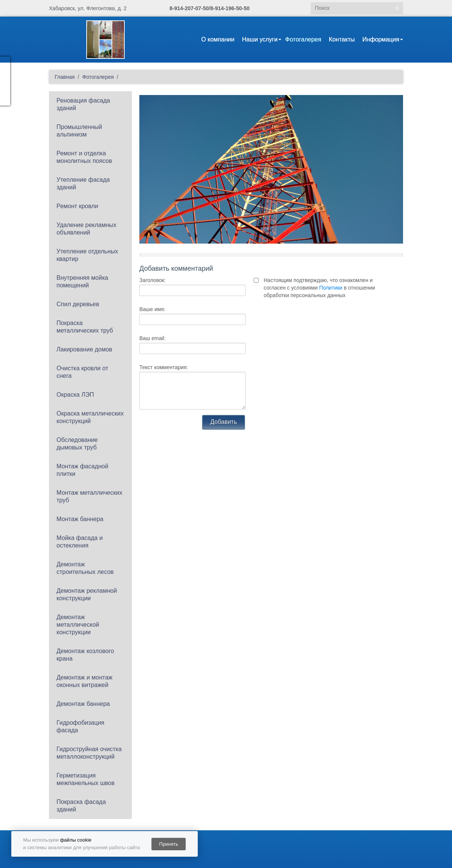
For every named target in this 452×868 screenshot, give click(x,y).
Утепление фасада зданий (83, 183)
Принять (169, 844)
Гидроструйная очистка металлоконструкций (89, 753)
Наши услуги (260, 39)
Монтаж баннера (80, 519)
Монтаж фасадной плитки (82, 470)
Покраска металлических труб (85, 327)
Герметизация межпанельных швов (86, 779)
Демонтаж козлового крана (85, 655)
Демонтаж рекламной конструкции (87, 594)
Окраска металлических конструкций (90, 417)
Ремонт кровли (77, 206)
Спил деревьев (78, 304)
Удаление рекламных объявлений (86, 229)
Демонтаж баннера (83, 704)
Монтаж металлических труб (89, 496)
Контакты (342, 39)
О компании (218, 39)
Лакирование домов (84, 349)
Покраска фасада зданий (81, 806)
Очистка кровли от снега (82, 372)
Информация (381, 39)
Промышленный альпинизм (79, 131)
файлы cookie (76, 840)
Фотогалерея (303, 39)
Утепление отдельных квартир (87, 255)
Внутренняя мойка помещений (82, 281)
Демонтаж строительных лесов (85, 568)
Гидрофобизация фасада (80, 726)
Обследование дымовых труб (77, 444)
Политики (331, 288)
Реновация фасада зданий (83, 104)
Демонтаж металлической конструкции (78, 625)
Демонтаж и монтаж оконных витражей (85, 681)
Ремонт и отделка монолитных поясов (84, 157)
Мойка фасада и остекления (80, 542)
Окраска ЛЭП (75, 395)
